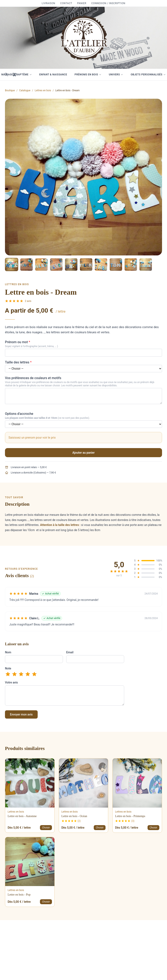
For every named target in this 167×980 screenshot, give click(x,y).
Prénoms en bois (88, 75)
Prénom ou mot (18, 342)
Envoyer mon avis (21, 714)
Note (8, 668)
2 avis (28, 301)
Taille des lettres (18, 362)
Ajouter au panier (84, 453)
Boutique (10, 90)
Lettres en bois (43, 90)
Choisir (46, 828)
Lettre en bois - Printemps (130, 816)
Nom (8, 652)
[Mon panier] (14, 75)
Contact (66, 3)
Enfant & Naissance (53, 75)
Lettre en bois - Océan (74, 816)
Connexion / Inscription (108, 3)
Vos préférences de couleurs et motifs (33, 378)
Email (70, 652)
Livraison (49, 3)
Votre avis (11, 682)
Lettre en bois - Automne (22, 816)
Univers (116, 75)
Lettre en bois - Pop (19, 895)
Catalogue (25, 90)
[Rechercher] (6, 75)
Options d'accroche (19, 414)
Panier (82, 3)
